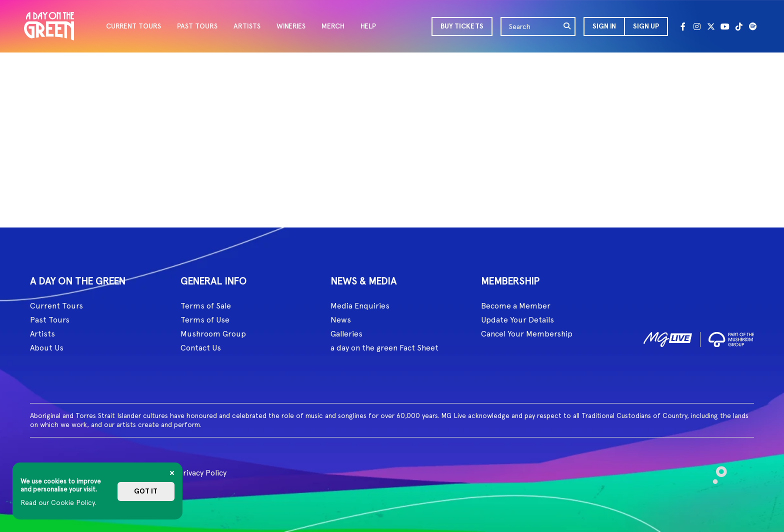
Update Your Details (517, 320)
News (341, 320)
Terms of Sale (206, 306)
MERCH (333, 26)
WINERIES (291, 26)
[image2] (731, 338)
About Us (47, 348)
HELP (368, 26)
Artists (42, 334)
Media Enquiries (360, 306)
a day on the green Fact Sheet (384, 348)
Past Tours (50, 320)
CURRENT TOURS (133, 26)
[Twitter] (711, 26)
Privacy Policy (202, 473)
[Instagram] (697, 26)
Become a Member (516, 306)
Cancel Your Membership (527, 334)
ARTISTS (247, 26)
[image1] (668, 338)
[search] (567, 26)
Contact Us (201, 348)
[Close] (172, 473)
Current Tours (56, 306)
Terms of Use (205, 320)
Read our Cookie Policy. (58, 502)
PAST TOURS (197, 26)
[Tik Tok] (739, 26)
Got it (146, 491)
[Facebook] (683, 26)
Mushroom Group (213, 334)
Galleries (346, 334)
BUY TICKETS (462, 26)
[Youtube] (725, 26)
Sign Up (646, 26)
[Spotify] (753, 26)
